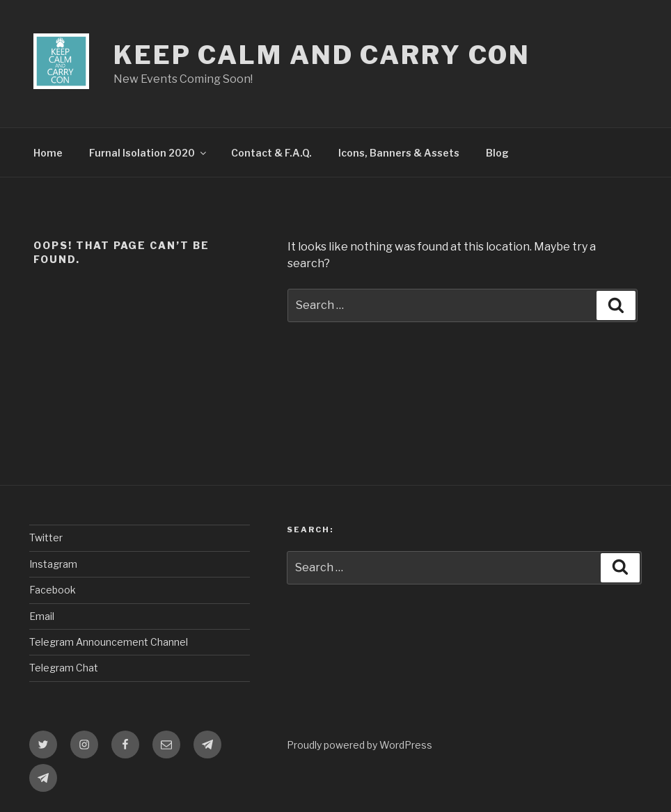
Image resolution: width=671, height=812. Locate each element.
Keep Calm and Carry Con (322, 55)
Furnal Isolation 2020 (149, 153)
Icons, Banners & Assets (399, 153)
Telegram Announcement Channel (109, 642)
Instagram (53, 564)
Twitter (46, 538)
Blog (497, 153)
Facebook (53, 590)
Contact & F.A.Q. (271, 153)
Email (42, 616)
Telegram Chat (64, 668)
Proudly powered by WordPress (360, 745)
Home (48, 153)
